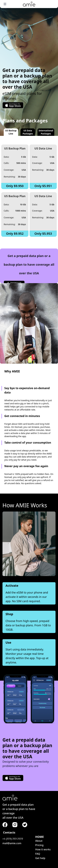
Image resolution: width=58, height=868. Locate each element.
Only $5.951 (43, 186)
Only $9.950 (15, 186)
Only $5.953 (43, 234)
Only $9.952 (15, 234)
